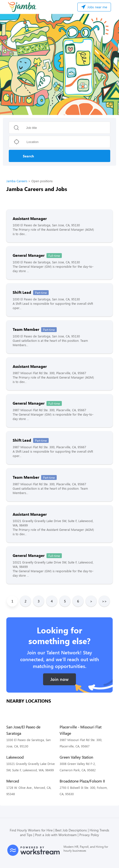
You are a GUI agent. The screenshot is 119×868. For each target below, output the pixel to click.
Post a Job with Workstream (56, 835)
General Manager (29, 255)
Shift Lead (22, 292)
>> (104, 601)
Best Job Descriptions (71, 830)
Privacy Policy (89, 835)
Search (28, 156)
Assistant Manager (30, 218)
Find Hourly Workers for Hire (31, 830)
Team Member (26, 329)
